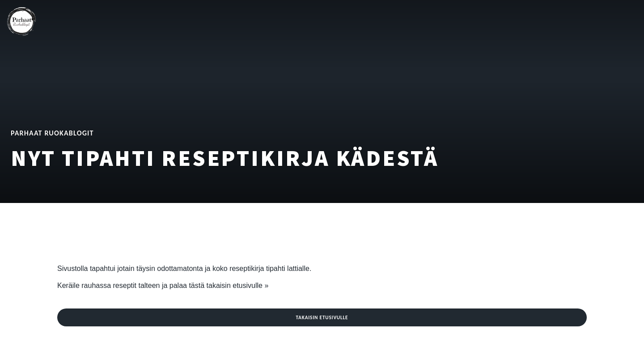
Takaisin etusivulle (322, 317)
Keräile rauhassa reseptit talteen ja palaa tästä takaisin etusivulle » (163, 285)
